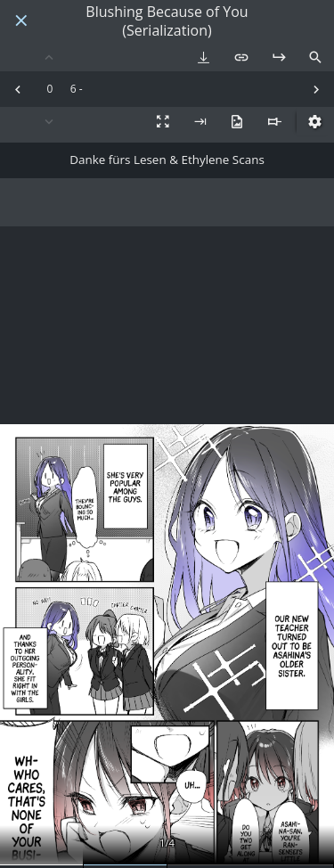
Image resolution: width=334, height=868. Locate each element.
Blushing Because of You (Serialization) (167, 21)
